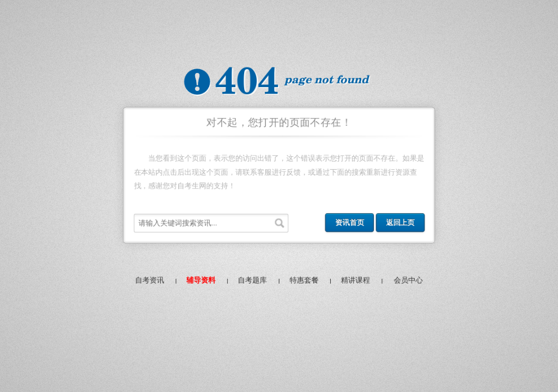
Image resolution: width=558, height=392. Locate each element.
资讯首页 (351, 224)
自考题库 (252, 283)
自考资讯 (147, 283)
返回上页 (403, 224)
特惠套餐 (305, 283)
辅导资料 (199, 283)
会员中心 (411, 283)
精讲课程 (357, 283)
